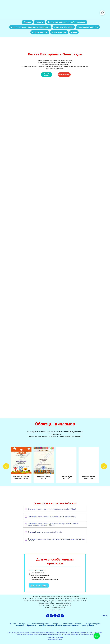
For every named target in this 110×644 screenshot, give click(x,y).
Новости (40, 22)
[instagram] (48, 616)
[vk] (51, 616)
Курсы (74, 32)
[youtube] (59, 616)
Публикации (32, 626)
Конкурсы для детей (64, 27)
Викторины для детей (88, 27)
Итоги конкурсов (40, 32)
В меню (105, 616)
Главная (27, 22)
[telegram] (62, 616)
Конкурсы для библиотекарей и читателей (30, 27)
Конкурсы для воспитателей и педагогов (67, 22)
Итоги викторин (59, 32)
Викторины (20, 626)
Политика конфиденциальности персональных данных (59, 626)
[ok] (55, 616)
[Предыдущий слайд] (6, 465)
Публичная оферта (55, 610)
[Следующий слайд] (104, 465)
